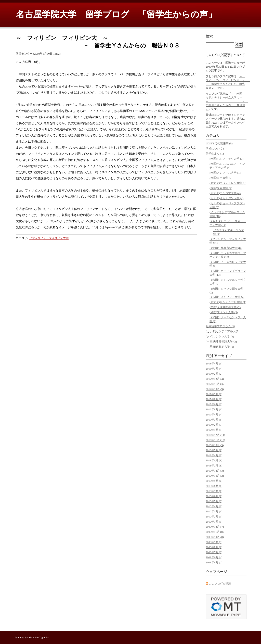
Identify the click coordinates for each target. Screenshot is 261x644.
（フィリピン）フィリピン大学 (49, 238)
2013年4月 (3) (214, 455)
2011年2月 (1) (214, 465)
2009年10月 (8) (215, 537)
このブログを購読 (220, 584)
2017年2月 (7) (214, 425)
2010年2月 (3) (214, 516)
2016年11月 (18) (215, 440)
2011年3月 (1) (214, 460)
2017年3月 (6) (214, 420)
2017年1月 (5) (214, 430)
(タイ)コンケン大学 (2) (220, 336)
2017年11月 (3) (215, 384)
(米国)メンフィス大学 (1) (225, 173)
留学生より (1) (215, 154)
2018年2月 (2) (214, 374)
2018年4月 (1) (214, 363)
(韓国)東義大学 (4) (221, 188)
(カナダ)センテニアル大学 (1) (228, 302)
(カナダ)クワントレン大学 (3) (228, 183)
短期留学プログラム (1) (220, 326)
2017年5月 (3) (214, 409)
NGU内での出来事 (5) (219, 143)
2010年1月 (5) (214, 522)
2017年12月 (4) (215, 379)
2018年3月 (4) (214, 369)
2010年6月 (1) (214, 496)
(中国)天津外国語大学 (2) (225, 307)
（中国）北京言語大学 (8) (226, 248)
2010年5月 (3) (214, 501)
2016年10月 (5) (215, 445)
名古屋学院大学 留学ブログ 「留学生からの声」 (116, 14)
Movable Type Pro (39, 637)
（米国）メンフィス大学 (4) (227, 297)
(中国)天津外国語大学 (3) (221, 342)
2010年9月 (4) (214, 481)
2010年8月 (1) (214, 486)
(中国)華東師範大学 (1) (220, 347)
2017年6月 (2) (214, 404)
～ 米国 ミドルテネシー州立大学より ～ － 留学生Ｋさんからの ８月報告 (227, 101)
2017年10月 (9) (215, 389)
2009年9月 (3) (214, 542)
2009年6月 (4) (214, 557)
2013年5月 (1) (214, 450)
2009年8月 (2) (214, 547)
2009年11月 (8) (215, 532)
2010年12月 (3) (215, 471)
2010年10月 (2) (215, 476)
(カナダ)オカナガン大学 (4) (226, 198)
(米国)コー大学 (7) (221, 178)
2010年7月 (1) (214, 491)
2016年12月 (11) (215, 435)
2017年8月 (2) (214, 399)
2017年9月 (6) (214, 394)
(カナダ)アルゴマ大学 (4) (225, 193)
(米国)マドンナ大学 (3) (224, 312)
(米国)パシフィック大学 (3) (226, 159)
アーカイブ (223, 356)
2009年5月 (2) (214, 562)
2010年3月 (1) (214, 511)
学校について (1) (216, 148)
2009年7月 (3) (214, 552)
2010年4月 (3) (214, 506)
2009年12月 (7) (215, 527)
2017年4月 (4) (214, 414)
